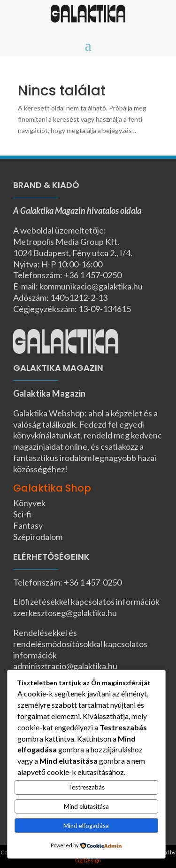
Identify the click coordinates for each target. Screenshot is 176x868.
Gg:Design (88, 860)
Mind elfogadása (86, 826)
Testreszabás (86, 787)
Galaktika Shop (52, 488)
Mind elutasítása (86, 806)
